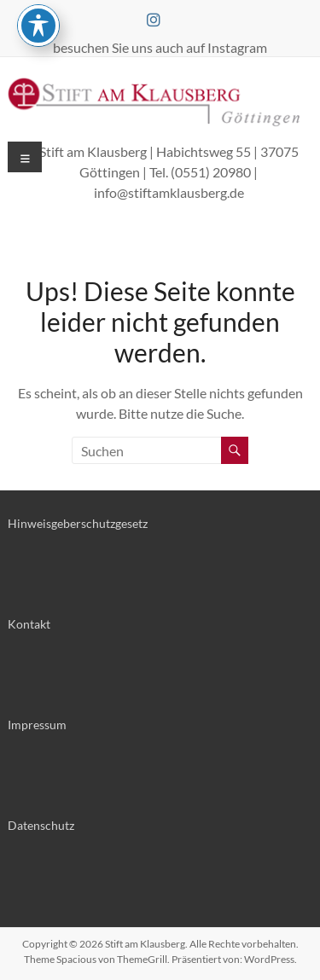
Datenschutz (41, 825)
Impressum (37, 725)
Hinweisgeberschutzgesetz (78, 523)
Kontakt (29, 624)
